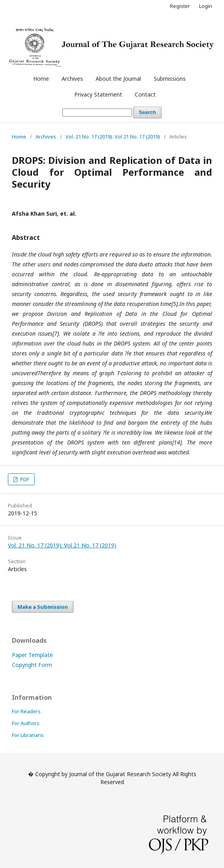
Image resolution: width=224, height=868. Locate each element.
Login (206, 6)
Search (147, 112)
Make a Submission (43, 607)
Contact (145, 94)
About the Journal (118, 79)
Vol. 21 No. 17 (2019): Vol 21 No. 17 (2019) (113, 137)
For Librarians (28, 735)
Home (41, 79)
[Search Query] (97, 113)
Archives (72, 79)
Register (180, 6)
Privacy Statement (98, 94)
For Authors (26, 723)
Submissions (170, 79)
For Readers (26, 711)
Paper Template (32, 655)
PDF (24, 479)
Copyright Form (32, 665)
